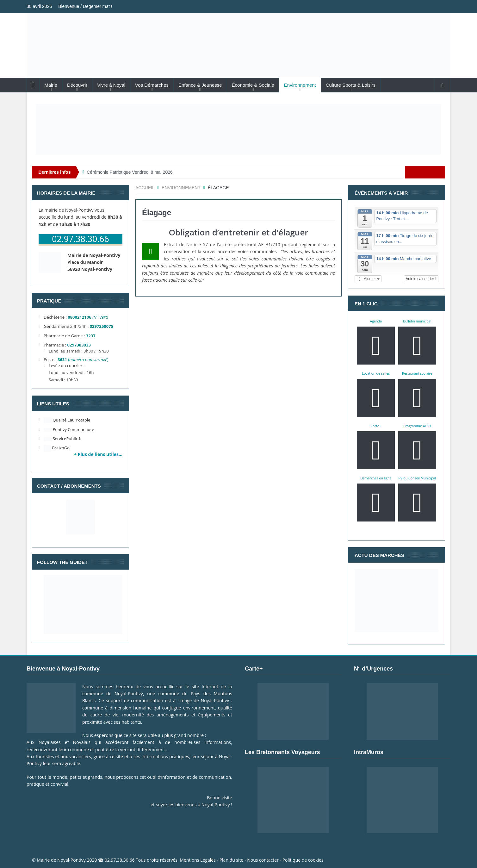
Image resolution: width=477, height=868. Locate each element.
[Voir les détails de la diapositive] (238, 129)
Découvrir (77, 85)
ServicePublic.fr (63, 439)
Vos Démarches (152, 85)
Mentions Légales (198, 860)
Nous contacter (263, 860)
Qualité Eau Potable (67, 420)
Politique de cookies (303, 860)
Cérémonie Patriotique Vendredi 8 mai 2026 (130, 172)
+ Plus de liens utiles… (98, 454)
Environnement (300, 85)
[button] (368, 279)
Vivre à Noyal (111, 85)
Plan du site (232, 860)
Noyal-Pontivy (71, 860)
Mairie (51, 85)
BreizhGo (57, 448)
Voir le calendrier (421, 279)
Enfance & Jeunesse (200, 85)
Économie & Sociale (253, 85)
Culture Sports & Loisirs (351, 85)
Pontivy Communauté (69, 429)
